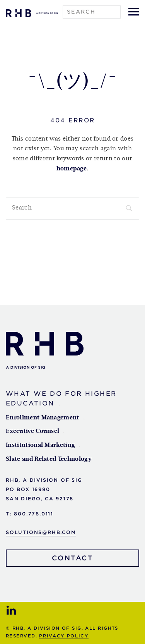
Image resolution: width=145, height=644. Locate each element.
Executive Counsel (32, 431)
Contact (73, 558)
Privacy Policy (64, 636)
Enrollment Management (43, 418)
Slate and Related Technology (49, 459)
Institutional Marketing (40, 445)
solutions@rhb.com (41, 532)
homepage (72, 169)
